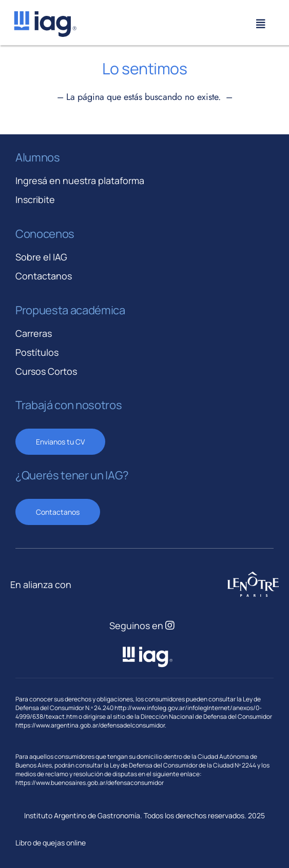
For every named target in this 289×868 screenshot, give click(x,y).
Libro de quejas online (51, 843)
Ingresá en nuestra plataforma (80, 180)
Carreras (34, 333)
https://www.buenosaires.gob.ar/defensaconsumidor (90, 783)
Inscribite (35, 199)
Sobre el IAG (41, 257)
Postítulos (37, 352)
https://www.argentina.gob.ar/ (58, 725)
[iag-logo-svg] (45, 15)
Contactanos (44, 276)
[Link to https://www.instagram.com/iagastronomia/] (170, 625)
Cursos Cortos (46, 371)
